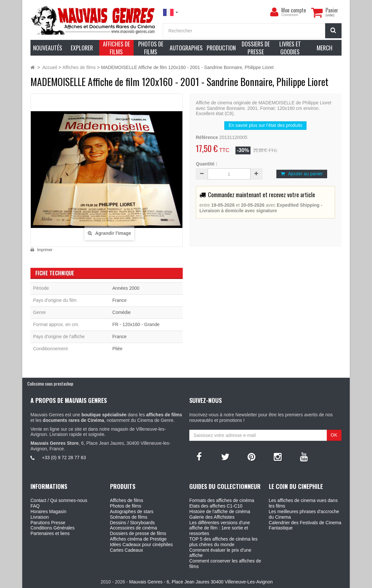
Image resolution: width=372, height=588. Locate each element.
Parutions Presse (48, 523)
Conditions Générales (53, 528)
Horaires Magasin (48, 511)
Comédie (121, 312)
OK (334, 435)
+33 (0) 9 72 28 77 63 (64, 458)
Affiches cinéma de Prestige (138, 539)
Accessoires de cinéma (134, 528)
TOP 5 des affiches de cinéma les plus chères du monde (223, 542)
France (120, 300)
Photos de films (126, 506)
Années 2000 (126, 288)
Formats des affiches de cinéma (222, 500)
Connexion (290, 15)
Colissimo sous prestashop (50, 383)
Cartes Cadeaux (127, 550)
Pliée (117, 349)
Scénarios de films (129, 517)
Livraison (40, 517)
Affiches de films (127, 500)
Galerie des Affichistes (212, 517)
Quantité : (206, 164)
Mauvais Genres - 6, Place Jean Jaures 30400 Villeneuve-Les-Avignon (201, 582)
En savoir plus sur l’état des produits (265, 125)
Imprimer (45, 250)
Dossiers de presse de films (138, 533)
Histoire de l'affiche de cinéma (220, 511)
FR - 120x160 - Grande (136, 324)
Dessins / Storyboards (132, 523)
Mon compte (294, 10)
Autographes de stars (132, 511)
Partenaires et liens (50, 533)
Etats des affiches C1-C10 (216, 506)
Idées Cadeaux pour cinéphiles (141, 545)
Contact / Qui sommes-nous (59, 500)
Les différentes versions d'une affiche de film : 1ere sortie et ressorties (220, 528)
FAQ (35, 506)
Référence (207, 137)
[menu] (274, 12)
